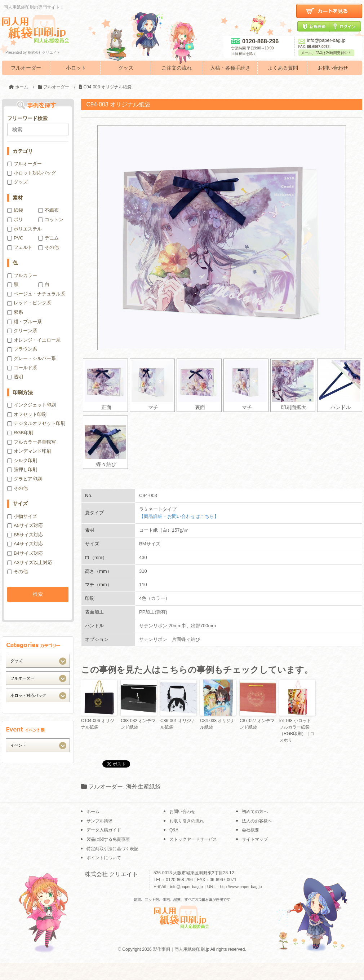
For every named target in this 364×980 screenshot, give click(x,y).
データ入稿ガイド (104, 830)
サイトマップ (255, 839)
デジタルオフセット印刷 (36, 423)
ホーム (93, 812)
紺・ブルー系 (25, 322)
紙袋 (15, 210)
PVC (15, 238)
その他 (48, 247)
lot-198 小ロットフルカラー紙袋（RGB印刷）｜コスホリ (297, 730)
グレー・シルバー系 (32, 358)
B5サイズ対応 (25, 535)
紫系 (15, 312)
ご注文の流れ (177, 68)
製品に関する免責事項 (108, 839)
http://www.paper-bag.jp (241, 887)
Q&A (174, 830)
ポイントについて (104, 858)
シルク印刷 (22, 460)
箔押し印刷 (22, 469)
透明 (15, 377)
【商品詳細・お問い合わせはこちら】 (179, 516)
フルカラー (22, 275)
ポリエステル (25, 229)
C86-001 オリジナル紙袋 (178, 724)
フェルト (20, 247)
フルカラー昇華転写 (32, 442)
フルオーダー (26, 68)
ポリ (15, 219)
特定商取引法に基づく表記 (112, 849)
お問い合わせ (333, 68)
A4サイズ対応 (25, 544)
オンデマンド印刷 (29, 451)
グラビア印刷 (25, 479)
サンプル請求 (99, 821)
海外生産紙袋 (143, 786)
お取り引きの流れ (187, 821)
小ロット (76, 68)
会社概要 (250, 830)
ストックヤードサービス (193, 839)
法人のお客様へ (257, 821)
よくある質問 (283, 68)
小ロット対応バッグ (32, 173)
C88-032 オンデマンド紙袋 (138, 724)
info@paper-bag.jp (322, 40)
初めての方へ (255, 812)
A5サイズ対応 (25, 525)
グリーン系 (22, 331)
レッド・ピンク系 (29, 303)
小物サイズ (22, 516)
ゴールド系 (22, 368)
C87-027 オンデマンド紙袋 (257, 724)
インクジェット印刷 (32, 405)
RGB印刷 (20, 433)
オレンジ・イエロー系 (34, 340)
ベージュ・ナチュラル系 (36, 294)
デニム (48, 238)
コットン (51, 219)
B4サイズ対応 (25, 553)
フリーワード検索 (27, 118)
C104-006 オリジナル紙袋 (98, 724)
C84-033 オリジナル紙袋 (217, 724)
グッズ (126, 68)
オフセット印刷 (27, 414)
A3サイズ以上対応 (30, 562)
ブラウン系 (22, 349)
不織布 (48, 210)
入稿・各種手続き (230, 68)
